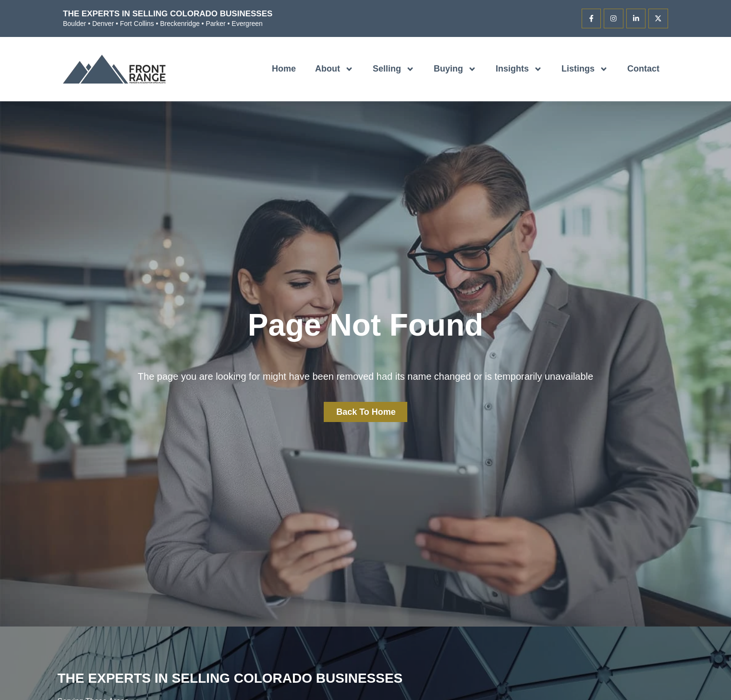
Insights (519, 69)
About (334, 69)
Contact (643, 69)
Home (284, 69)
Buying (455, 69)
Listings (585, 69)
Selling (394, 69)
